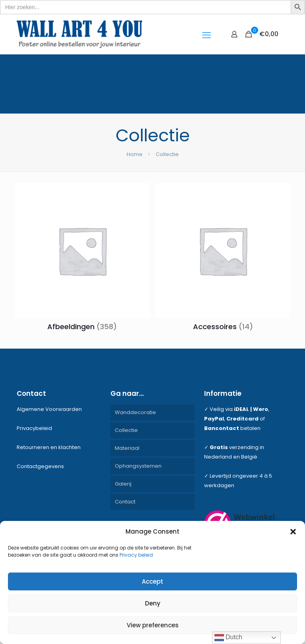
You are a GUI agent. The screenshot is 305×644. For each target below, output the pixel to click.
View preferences (153, 625)
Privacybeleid (34, 428)
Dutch (228, 638)
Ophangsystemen (138, 466)
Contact (125, 502)
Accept (152, 581)
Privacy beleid (136, 555)
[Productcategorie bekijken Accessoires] (223, 259)
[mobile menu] (207, 34)
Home (135, 154)
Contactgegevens (40, 466)
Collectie (126, 430)
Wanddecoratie (135, 412)
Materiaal (127, 448)
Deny (153, 603)
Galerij (123, 484)
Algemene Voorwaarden (49, 409)
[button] (293, 532)
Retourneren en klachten (49, 447)
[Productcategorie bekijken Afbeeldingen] (82, 259)
